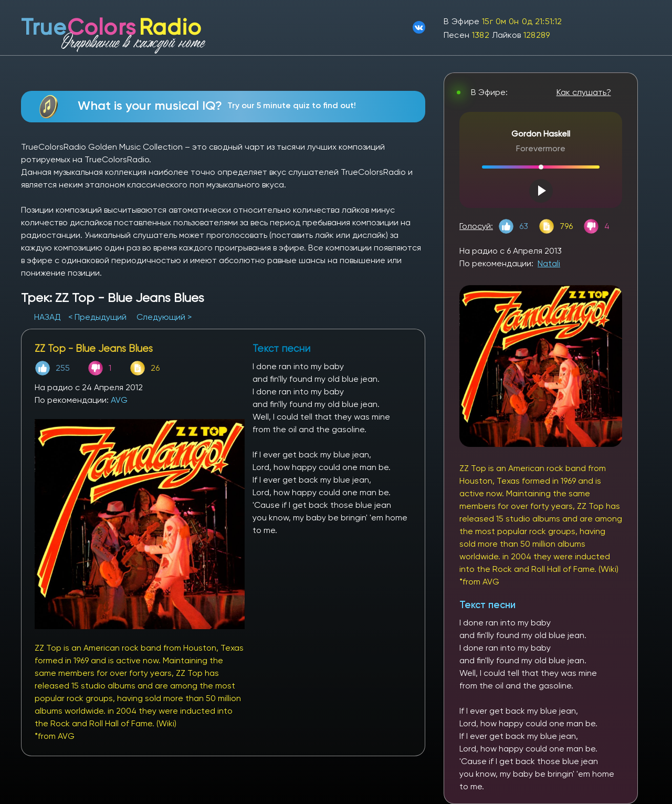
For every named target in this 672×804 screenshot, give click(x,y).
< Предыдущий (97, 317)
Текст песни (487, 605)
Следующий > (164, 317)
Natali (549, 263)
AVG (119, 400)
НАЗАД (49, 317)
